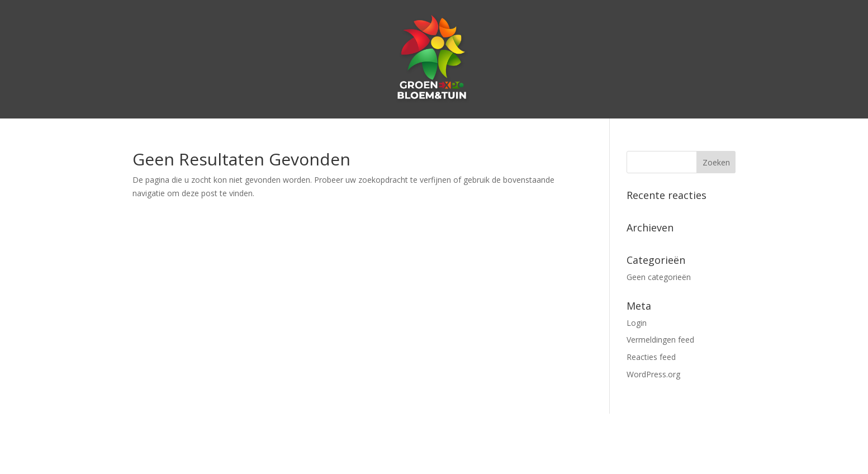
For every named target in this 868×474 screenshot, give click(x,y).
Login (637, 323)
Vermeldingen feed (660, 340)
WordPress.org (653, 374)
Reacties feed (651, 357)
